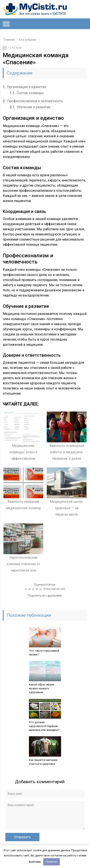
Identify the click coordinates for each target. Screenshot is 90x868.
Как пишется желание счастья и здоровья (43, 762)
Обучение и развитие (30, 107)
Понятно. (52, 862)
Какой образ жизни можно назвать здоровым (42, 688)
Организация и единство (25, 87)
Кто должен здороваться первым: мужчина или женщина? (44, 726)
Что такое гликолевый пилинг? (44, 653)
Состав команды (27, 93)
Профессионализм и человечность (33, 101)
